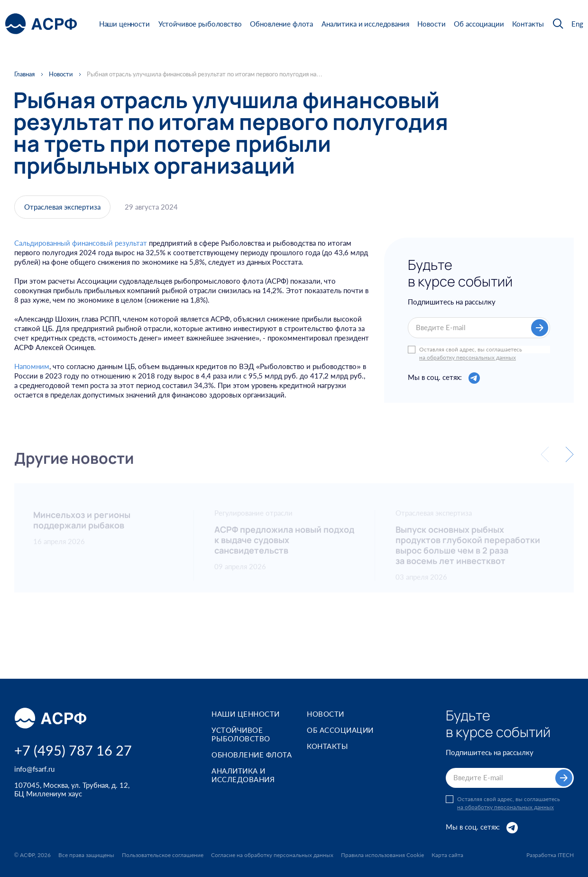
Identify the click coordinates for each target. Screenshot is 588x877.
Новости (431, 24)
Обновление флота (281, 24)
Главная (24, 74)
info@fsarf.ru (34, 769)
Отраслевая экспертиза (62, 208)
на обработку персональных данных (468, 358)
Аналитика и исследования (365, 24)
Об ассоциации (479, 24)
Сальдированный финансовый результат (81, 246)
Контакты (528, 24)
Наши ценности (124, 24)
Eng (577, 24)
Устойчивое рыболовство (200, 24)
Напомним (32, 369)
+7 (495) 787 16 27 (73, 750)
